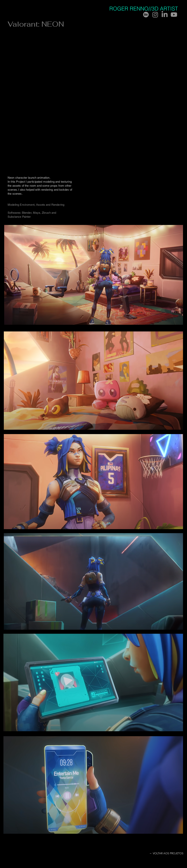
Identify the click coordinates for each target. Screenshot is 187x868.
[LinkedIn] (165, 15)
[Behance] (146, 15)
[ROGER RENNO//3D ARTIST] (146, 9)
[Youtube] (174, 15)
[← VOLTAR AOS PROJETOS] (166, 854)
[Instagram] (155, 15)
